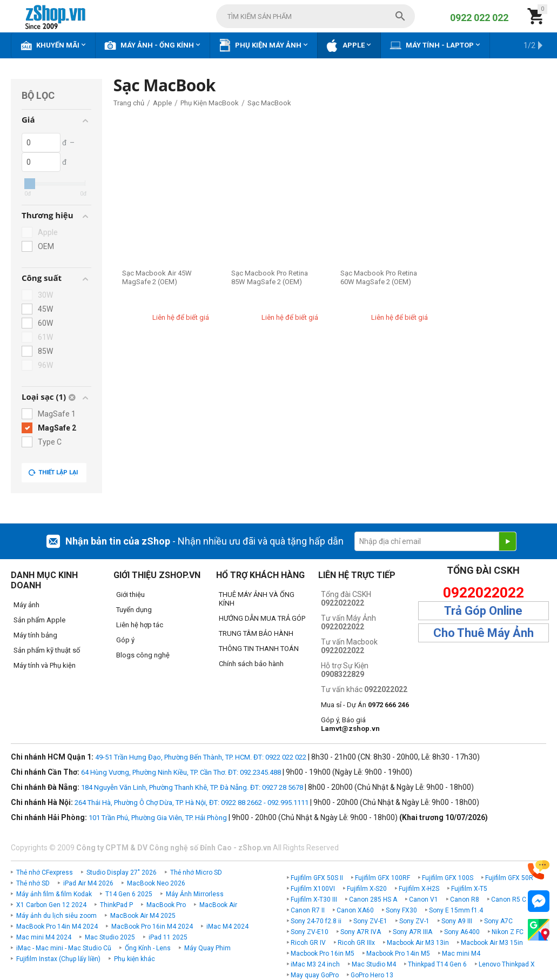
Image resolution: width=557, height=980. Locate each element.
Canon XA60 (355, 910)
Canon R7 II (308, 910)
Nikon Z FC (508, 932)
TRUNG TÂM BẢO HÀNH (256, 633)
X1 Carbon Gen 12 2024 (51, 905)
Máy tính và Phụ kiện (45, 665)
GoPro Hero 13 (372, 975)
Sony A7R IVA (361, 932)
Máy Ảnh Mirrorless (195, 894)
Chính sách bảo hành (251, 664)
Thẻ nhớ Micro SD (196, 872)
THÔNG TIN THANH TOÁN (259, 649)
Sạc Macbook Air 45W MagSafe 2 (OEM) (157, 277)
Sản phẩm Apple (39, 620)
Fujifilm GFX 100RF (382, 878)
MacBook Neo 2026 (156, 883)
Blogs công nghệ (143, 655)
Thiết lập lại (53, 473)
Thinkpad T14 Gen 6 (437, 964)
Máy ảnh (26, 605)
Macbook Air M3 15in (492, 943)
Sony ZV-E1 (370, 921)
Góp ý (125, 640)
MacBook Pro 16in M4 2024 (152, 927)
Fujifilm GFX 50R (509, 878)
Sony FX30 (401, 910)
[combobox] (316, 16)
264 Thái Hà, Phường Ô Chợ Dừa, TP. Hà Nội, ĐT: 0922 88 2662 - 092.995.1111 (192, 803)
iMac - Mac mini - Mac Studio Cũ (64, 948)
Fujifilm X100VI (313, 889)
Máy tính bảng (35, 635)
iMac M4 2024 (227, 927)
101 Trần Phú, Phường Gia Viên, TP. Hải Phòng (158, 818)
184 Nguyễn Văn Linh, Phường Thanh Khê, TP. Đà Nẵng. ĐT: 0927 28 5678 (192, 787)
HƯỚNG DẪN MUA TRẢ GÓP (262, 618)
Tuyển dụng (134, 610)
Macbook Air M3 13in (418, 943)
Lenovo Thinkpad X (507, 964)
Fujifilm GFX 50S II (317, 878)
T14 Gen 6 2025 (129, 894)
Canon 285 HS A (373, 900)
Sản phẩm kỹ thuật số (47, 650)
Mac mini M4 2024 (44, 937)
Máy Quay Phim (207, 948)
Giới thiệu (130, 595)
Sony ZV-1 (414, 921)
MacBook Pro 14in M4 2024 (57, 927)
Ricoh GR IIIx (356, 943)
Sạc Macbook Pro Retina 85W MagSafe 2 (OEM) (270, 277)
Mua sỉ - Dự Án (365, 705)
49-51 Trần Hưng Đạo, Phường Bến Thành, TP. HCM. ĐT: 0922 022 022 (201, 757)
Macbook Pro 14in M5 (398, 954)
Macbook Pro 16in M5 (323, 954)
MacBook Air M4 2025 (143, 916)
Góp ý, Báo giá (350, 724)
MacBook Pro (166, 905)
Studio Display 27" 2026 (122, 872)
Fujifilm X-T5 (469, 889)
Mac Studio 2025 (110, 937)
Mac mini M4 (461, 954)
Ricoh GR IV (308, 943)
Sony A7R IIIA (412, 932)
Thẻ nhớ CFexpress (45, 872)
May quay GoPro (315, 975)
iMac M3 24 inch (315, 964)
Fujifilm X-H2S (419, 889)
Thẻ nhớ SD (33, 883)
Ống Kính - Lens (148, 948)
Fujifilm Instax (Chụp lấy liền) (58, 959)
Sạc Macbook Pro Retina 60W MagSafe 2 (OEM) (379, 277)
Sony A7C (498, 921)
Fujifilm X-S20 (367, 889)
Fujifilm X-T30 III (314, 900)
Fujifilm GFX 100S (448, 878)
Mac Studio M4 (374, 964)
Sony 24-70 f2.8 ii (316, 921)
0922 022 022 (479, 18)
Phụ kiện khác (135, 959)
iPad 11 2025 (168, 937)
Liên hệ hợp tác (140, 625)
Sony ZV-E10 (310, 932)
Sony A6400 (462, 932)
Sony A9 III (457, 921)
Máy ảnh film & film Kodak (54, 894)
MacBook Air (218, 905)
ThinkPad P (116, 905)
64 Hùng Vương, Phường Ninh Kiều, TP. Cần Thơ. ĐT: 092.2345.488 (181, 772)
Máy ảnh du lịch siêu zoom (56, 916)
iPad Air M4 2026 (88, 883)
